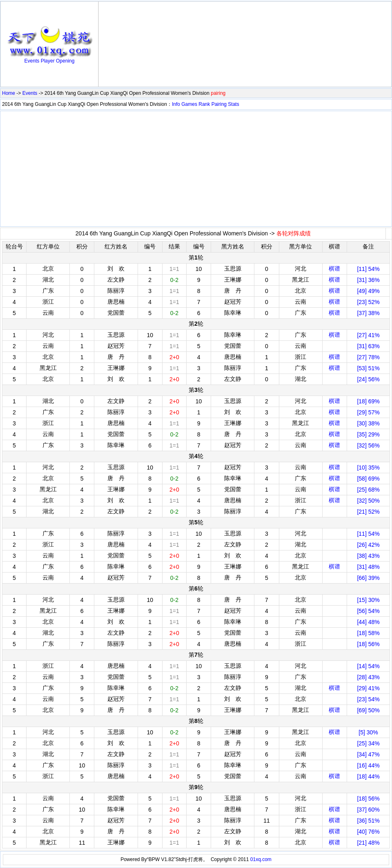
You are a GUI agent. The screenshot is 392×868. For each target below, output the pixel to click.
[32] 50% (368, 501)
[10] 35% (368, 468)
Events (32, 61)
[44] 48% (368, 622)
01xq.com (261, 859)
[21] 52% (368, 512)
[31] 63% (368, 346)
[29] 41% (368, 688)
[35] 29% (368, 434)
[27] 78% (368, 357)
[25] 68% (368, 490)
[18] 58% (368, 633)
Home (9, 93)
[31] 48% (368, 567)
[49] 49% (368, 291)
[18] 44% (368, 776)
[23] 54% (368, 699)
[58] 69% (368, 479)
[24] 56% (368, 379)
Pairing (219, 104)
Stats (233, 104)
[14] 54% (368, 666)
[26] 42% (368, 545)
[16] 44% (368, 765)
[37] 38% (368, 313)
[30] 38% (368, 423)
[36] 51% (368, 821)
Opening (65, 61)
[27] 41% (368, 335)
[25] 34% (368, 743)
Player (48, 61)
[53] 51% (368, 368)
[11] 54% (368, 269)
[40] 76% (368, 832)
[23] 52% (368, 302)
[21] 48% (368, 843)
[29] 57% (368, 412)
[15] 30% (368, 600)
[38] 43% (368, 556)
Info (176, 104)
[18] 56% (368, 644)
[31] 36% (368, 280)
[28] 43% (368, 677)
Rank (204, 104)
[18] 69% (368, 401)
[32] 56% (368, 445)
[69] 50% (368, 710)
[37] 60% (368, 810)
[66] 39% (368, 578)
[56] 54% (368, 611)
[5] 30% (368, 732)
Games (189, 104)
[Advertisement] (245, 44)
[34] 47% (368, 754)
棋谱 (334, 268)
